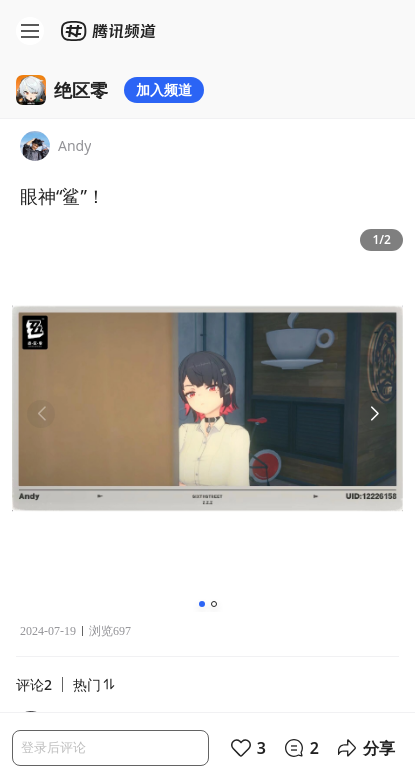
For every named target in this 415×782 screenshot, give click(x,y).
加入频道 (164, 89)
